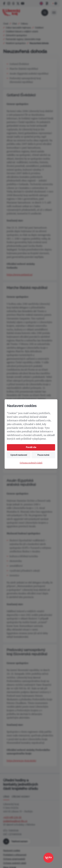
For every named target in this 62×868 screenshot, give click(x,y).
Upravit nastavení (19, 455)
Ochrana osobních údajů (31, 463)
